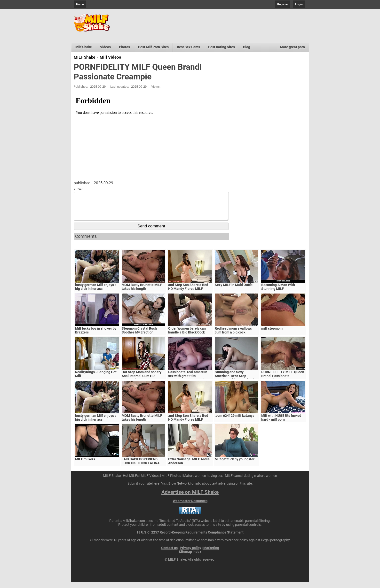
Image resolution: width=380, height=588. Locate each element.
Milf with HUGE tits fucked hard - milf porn (281, 423)
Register (283, 4)
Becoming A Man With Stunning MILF (278, 293)
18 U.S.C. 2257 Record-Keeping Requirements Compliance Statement (190, 538)
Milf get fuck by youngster (235, 465)
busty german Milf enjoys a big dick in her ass (96, 293)
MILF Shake (84, 57)
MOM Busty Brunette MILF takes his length (142, 293)
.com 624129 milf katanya (235, 421)
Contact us (169, 554)
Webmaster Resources (190, 507)
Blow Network (179, 489)
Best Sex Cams (188, 47)
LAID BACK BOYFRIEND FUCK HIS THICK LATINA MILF (141, 469)
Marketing (211, 554)
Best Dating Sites (222, 47)
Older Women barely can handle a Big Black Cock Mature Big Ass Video (187, 338)
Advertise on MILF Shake (190, 498)
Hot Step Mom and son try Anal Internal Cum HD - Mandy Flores (142, 382)
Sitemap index (190, 557)
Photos (124, 47)
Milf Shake (84, 47)
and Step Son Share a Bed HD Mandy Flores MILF (188, 293)
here (156, 489)
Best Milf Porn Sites (153, 47)
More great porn (293, 47)
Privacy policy (190, 554)
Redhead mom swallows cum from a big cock (233, 336)
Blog (247, 47)
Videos (105, 47)
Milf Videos (110, 57)
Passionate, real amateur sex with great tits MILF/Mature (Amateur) (188, 382)
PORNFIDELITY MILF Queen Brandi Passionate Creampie (283, 382)
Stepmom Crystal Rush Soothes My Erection (139, 336)
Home (80, 4)
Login (299, 4)
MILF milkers (85, 465)
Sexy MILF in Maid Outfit (234, 291)
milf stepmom (272, 334)
